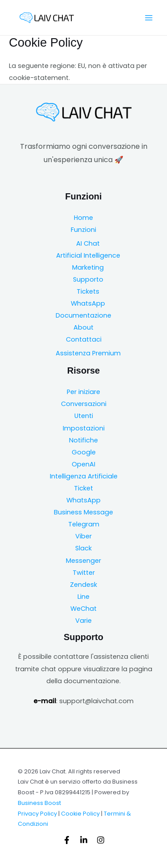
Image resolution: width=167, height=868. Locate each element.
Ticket (83, 488)
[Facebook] (67, 840)
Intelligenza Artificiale (84, 476)
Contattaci (84, 339)
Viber (83, 536)
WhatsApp (88, 303)
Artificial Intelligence (88, 255)
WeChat (83, 609)
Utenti (84, 416)
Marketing (88, 267)
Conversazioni (84, 404)
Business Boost (39, 803)
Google (84, 452)
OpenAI (83, 464)
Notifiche (83, 440)
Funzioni (83, 230)
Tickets (88, 291)
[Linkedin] (84, 840)
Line (83, 597)
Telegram (84, 524)
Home (83, 218)
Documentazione (83, 315)
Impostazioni (84, 428)
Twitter (84, 573)
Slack (83, 548)
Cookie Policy (80, 814)
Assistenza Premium (88, 353)
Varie (83, 621)
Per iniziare (83, 392)
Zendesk (83, 585)
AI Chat (88, 243)
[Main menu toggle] (149, 18)
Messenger (83, 561)
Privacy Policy (37, 814)
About (83, 327)
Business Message (83, 512)
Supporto (88, 279)
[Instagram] (101, 840)
